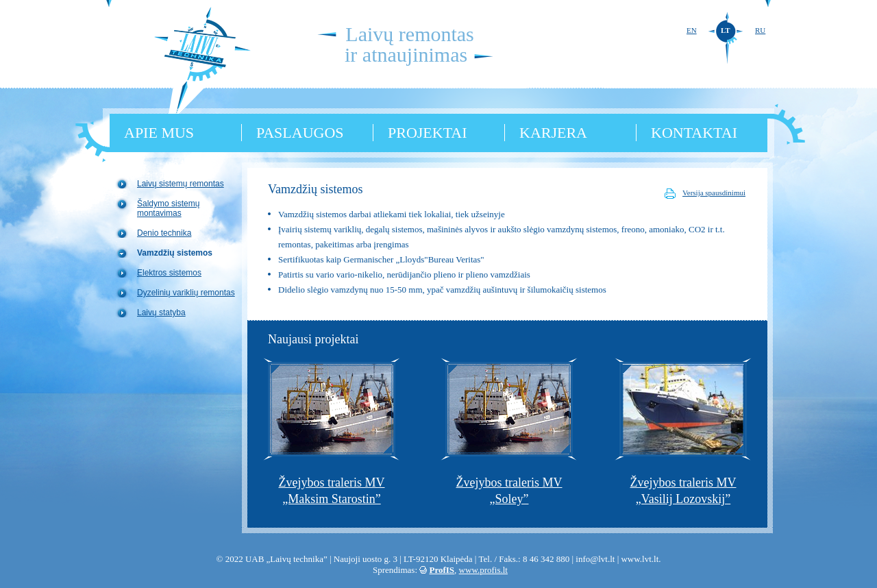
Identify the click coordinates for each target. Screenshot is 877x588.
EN (692, 30)
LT (726, 30)
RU (760, 30)
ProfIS (442, 570)
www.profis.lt (483, 570)
